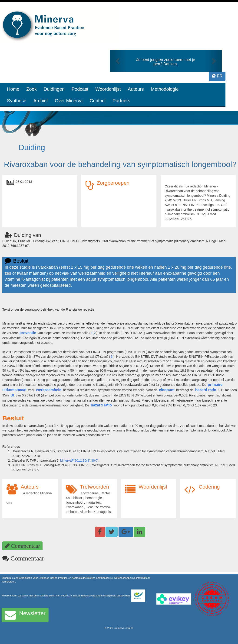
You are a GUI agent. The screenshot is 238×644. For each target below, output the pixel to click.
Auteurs (136, 89)
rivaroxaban (75, 507)
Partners (122, 101)
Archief (40, 101)
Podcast (80, 89)
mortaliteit (94, 502)
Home (13, 89)
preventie (28, 333)
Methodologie (165, 89)
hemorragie (94, 498)
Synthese (17, 101)
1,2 (93, 333)
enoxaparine (90, 493)
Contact (98, 101)
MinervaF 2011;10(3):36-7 (79, 460)
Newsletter (25, 615)
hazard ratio (206, 390)
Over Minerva (69, 101)
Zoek (31, 89)
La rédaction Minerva (37, 493)
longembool (75, 502)
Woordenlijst (108, 89)
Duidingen (54, 89)
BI (12, 395)
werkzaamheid (49, 390)
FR (217, 76)
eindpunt (167, 390)
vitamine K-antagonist (96, 512)
